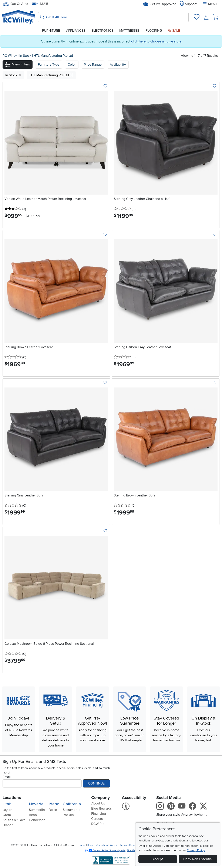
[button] (18, 64)
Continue (96, 783)
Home (82, 845)
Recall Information (98, 845)
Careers (97, 819)
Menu (209, 4)
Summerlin (37, 810)
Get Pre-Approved (160, 4)
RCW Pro (98, 824)
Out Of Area (16, 4)
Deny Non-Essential (198, 859)
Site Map (132, 850)
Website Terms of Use (122, 845)
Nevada (36, 804)
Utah (7, 804)
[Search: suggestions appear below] (113, 17)
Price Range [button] (93, 65)
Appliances (76, 31)
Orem (7, 815)
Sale (174, 31)
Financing (99, 814)
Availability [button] (118, 65)
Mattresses (129, 31)
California (72, 804)
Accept (158, 859)
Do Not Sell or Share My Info (105, 850)
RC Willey (10, 56)
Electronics (102, 31)
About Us (98, 803)
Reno (33, 815)
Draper (8, 825)
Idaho (54, 804)
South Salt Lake (14, 820)
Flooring (154, 31)
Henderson (37, 820)
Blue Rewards (101, 809)
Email (7, 777)
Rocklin (68, 815)
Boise (53, 810)
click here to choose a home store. (157, 41)
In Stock (26, 56)
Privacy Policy (196, 850)
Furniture (51, 31)
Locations (12, 798)
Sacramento (72, 810)
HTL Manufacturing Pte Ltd (53, 56)
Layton (8, 810)
